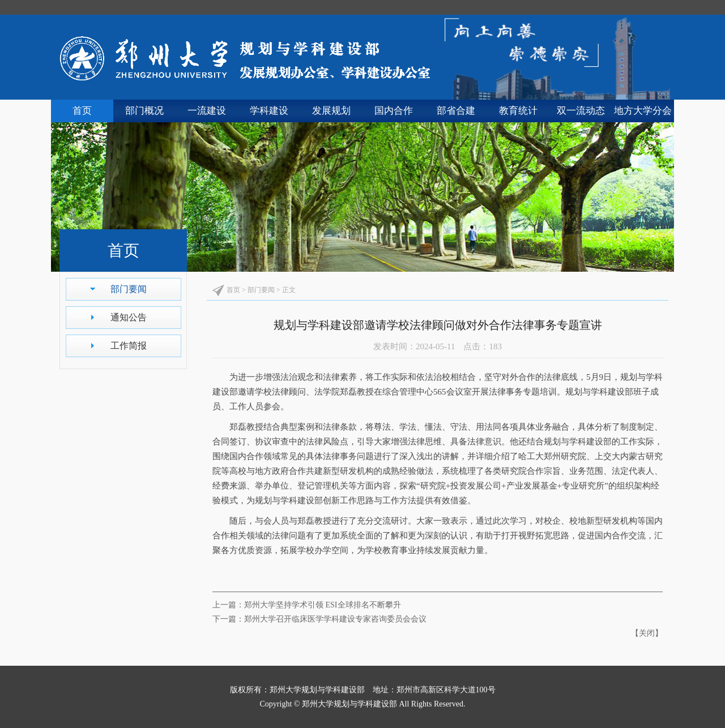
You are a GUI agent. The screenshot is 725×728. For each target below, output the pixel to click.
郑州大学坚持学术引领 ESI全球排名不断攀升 (323, 605)
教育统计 (518, 111)
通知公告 (129, 317)
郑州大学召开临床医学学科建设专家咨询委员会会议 (335, 619)
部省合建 (456, 111)
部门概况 (144, 111)
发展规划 (331, 111)
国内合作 (394, 111)
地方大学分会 (643, 111)
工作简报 (129, 346)
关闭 (647, 633)
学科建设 (269, 111)
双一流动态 (581, 111)
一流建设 (207, 111)
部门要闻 (129, 289)
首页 (82, 111)
